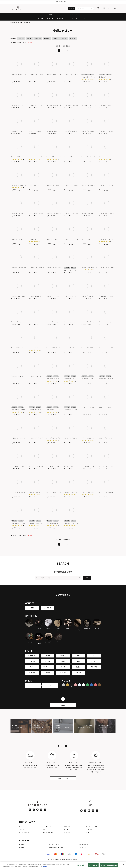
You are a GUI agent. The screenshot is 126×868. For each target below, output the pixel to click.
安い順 (19, 42)
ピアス (43, 835)
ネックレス (22, 835)
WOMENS (74, 15)
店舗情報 (22, 853)
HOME (12, 22)
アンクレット (67, 838)
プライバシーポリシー (55, 850)
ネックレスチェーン (24, 838)
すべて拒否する (93, 865)
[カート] (109, 8)
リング (21, 832)
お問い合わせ (82, 853)
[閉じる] (123, 865)
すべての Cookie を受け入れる (109, 865)
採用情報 (22, 850)
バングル (66, 835)
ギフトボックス (90, 835)
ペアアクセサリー (46, 832)
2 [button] (63, 51)
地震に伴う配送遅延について (63, 2)
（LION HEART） (28, 22)
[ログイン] (104, 8)
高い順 (25, 42)
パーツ (88, 838)
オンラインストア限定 (91, 832)
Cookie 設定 (81, 865)
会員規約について (83, 850)
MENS (50, 15)
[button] (67, 51)
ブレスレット (67, 832)
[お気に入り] (98, 8)
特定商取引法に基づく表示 (56, 853)
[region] (63, 865)
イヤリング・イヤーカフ (47, 838)
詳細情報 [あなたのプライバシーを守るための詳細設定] (45, 866)
